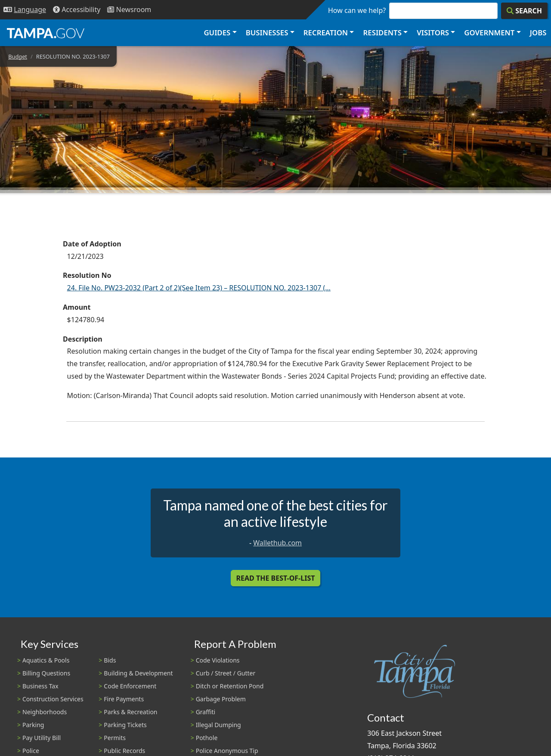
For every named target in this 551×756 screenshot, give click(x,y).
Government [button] (489, 33)
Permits (115, 738)
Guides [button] (217, 33)
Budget (18, 56)
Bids (110, 660)
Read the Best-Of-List (276, 578)
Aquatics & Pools (46, 660)
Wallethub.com (277, 543)
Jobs (538, 33)
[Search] (524, 11)
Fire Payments (124, 699)
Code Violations (218, 660)
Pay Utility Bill (42, 738)
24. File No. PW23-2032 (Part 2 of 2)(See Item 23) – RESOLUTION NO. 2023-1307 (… (199, 288)
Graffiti (206, 712)
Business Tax (40, 686)
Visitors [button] (433, 33)
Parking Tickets (125, 725)
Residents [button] (382, 33)
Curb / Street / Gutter (226, 673)
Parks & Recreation (130, 712)
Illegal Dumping (218, 725)
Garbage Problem (221, 699)
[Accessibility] (77, 10)
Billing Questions (46, 673)
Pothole (207, 738)
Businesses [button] (267, 33)
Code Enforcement (130, 686)
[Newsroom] (129, 10)
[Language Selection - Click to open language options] (25, 10)
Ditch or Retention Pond (230, 686)
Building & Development (138, 673)
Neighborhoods (45, 712)
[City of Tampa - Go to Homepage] (46, 33)
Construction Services (53, 699)
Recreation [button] (326, 33)
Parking (33, 725)
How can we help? (357, 10)
